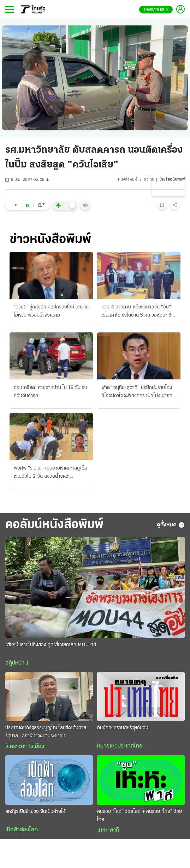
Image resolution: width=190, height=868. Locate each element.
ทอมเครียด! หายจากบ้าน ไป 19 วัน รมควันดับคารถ (51, 392)
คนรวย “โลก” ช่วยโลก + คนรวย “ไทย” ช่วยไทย (139, 816)
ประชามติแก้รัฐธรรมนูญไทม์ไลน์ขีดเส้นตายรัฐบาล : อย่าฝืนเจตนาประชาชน (46, 732)
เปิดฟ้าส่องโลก (22, 830)
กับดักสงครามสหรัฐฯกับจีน (123, 728)
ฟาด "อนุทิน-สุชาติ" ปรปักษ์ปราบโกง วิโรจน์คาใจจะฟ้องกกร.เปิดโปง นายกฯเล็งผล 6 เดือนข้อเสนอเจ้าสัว (138, 392)
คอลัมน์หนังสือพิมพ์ (54, 525)
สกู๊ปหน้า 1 (17, 663)
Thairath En (156, 10)
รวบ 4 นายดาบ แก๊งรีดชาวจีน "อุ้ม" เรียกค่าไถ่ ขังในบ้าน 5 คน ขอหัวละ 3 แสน (136, 312)
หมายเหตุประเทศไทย (120, 746)
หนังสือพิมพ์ (127, 180)
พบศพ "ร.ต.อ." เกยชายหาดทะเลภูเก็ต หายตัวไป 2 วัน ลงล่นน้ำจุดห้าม (51, 472)
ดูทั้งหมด (171, 525)
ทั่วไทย (149, 180)
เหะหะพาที (108, 830)
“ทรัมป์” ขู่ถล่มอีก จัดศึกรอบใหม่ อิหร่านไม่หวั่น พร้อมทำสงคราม (51, 311)
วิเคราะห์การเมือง (25, 746)
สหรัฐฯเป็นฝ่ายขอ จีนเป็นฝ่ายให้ (35, 812)
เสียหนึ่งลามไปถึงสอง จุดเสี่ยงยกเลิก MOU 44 (51, 645)
